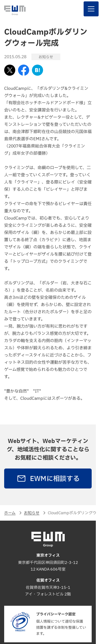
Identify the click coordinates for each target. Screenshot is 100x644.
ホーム (10, 513)
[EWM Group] (15, 10)
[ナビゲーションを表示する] (91, 9)
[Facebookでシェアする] (24, 70)
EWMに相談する (48, 479)
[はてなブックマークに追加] (37, 70)
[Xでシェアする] (10, 70)
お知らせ (32, 513)
